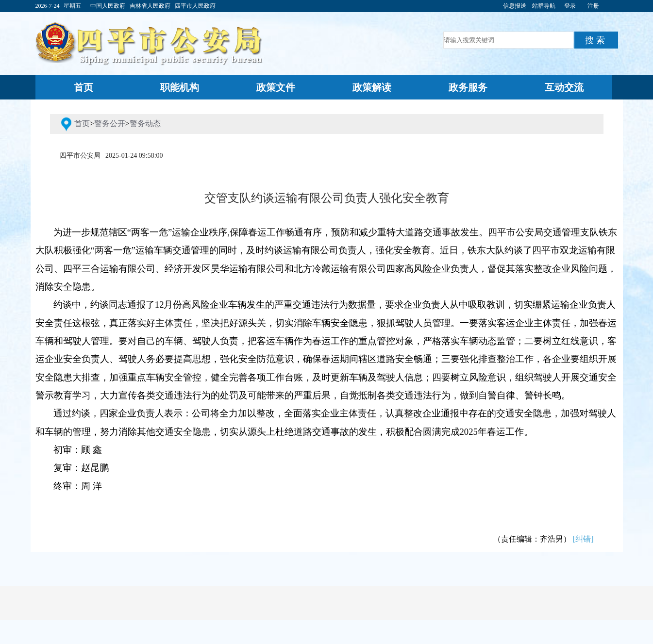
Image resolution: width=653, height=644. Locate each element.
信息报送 (515, 6)
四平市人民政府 (195, 6)
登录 (570, 6)
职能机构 (180, 87)
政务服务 (468, 87)
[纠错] (583, 539)
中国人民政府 (108, 6)
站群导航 (544, 6)
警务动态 (145, 124)
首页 (84, 87)
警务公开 (110, 124)
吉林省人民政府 (150, 6)
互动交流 (564, 87)
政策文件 (276, 87)
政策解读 (372, 87)
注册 (593, 6)
